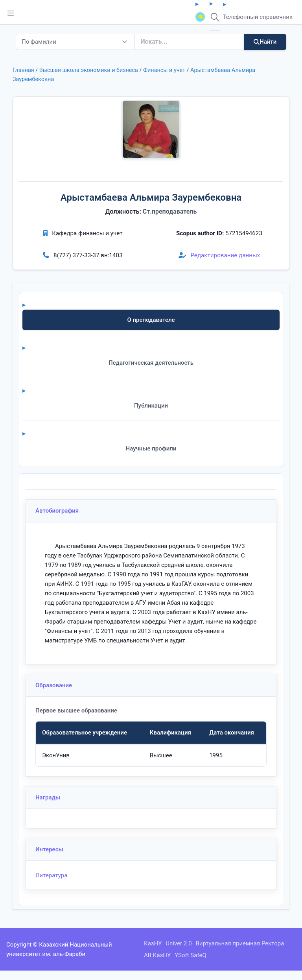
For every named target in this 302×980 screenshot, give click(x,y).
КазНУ (153, 943)
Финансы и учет (164, 70)
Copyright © (22, 945)
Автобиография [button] (57, 511)
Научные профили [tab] (151, 448)
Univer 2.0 (179, 943)
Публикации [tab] (151, 406)
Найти (265, 42)
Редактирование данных (219, 255)
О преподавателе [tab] (151, 320)
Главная (23, 70)
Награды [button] (48, 797)
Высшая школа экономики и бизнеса (89, 70)
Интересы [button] (49, 849)
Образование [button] (54, 685)
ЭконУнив (56, 755)
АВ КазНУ (157, 955)
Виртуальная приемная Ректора (240, 943)
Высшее (161, 755)
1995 (216, 755)
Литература (51, 875)
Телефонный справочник (258, 17)
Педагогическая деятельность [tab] (151, 363)
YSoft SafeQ (191, 955)
